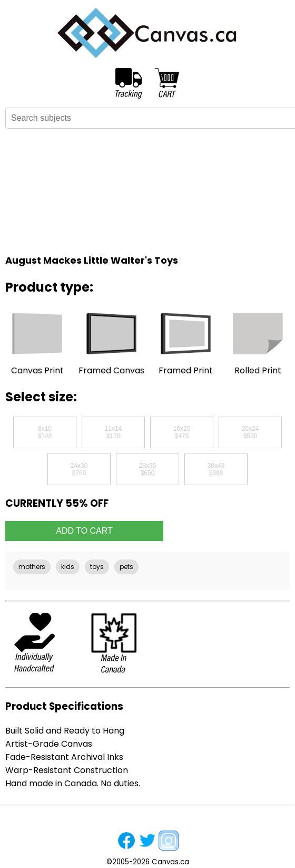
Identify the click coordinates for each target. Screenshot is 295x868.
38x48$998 (216, 469)
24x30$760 (79, 469)
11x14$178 (114, 432)
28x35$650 (148, 469)
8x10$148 (45, 432)
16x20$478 (182, 432)
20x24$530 (250, 432)
